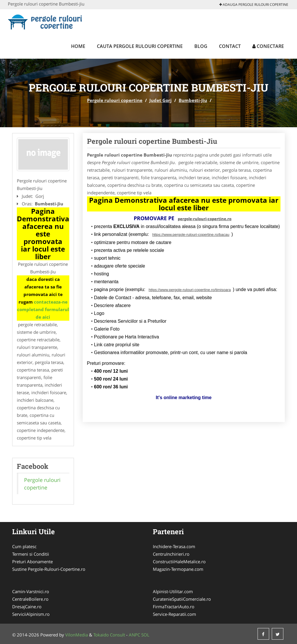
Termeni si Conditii (31, 554)
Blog (201, 46)
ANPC (134, 635)
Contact (230, 46)
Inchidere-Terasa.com (174, 546)
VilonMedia (77, 635)
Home (78, 46)
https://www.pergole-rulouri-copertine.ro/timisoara (190, 290)
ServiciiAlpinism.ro (31, 614)
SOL (145, 635)
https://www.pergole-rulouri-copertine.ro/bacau (191, 235)
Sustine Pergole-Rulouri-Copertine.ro (49, 569)
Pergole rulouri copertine (115, 100)
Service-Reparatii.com (174, 614)
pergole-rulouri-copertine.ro (205, 219)
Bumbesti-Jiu (193, 100)
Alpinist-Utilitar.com (173, 591)
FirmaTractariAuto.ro (174, 607)
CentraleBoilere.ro (30, 599)
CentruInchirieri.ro (171, 554)
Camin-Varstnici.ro (31, 591)
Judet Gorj (161, 100)
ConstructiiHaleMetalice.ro (179, 562)
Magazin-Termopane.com (178, 569)
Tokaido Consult (109, 635)
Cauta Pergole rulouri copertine (140, 46)
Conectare (268, 46)
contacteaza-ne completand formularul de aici (43, 309)
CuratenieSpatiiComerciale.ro (182, 599)
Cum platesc (24, 546)
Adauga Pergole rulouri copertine (254, 5)
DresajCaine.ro (27, 607)
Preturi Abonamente (32, 562)
